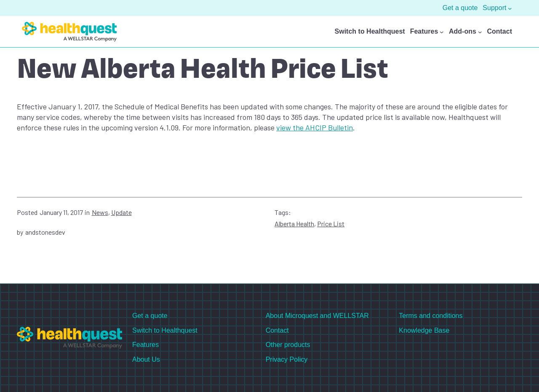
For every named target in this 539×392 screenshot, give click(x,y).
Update (121, 212)
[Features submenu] (442, 32)
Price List (331, 224)
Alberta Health (294, 224)
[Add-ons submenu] (480, 32)
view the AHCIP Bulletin (315, 127)
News (100, 212)
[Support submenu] (510, 8)
